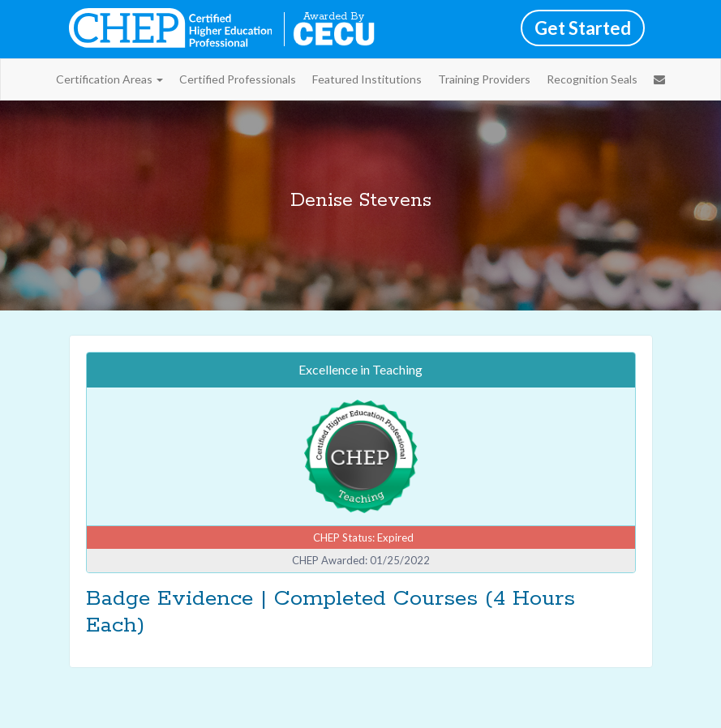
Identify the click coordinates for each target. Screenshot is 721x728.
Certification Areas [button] (109, 79)
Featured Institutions (367, 79)
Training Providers (484, 79)
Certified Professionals (238, 79)
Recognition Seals (592, 79)
